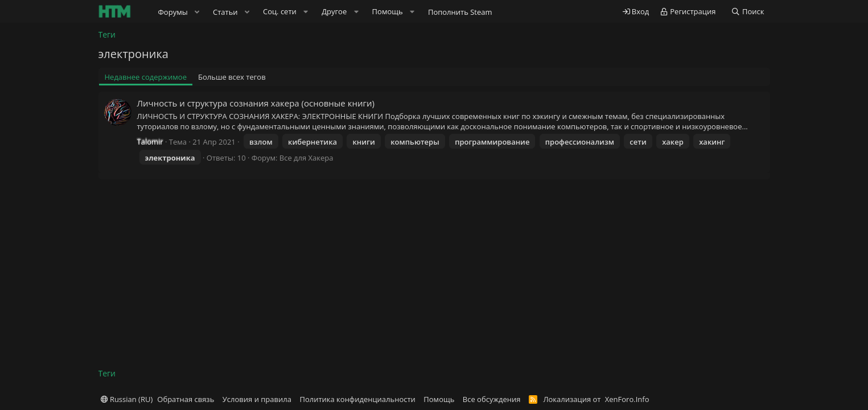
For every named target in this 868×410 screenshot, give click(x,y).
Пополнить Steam (460, 12)
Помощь (439, 399)
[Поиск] (748, 12)
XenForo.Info (627, 399)
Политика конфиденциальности (357, 399)
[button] (197, 12)
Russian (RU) (127, 399)
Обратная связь (186, 399)
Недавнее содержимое (146, 77)
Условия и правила (257, 399)
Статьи (225, 12)
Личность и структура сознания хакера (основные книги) (256, 103)
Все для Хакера (307, 158)
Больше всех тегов (232, 77)
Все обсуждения (492, 399)
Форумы (173, 12)
